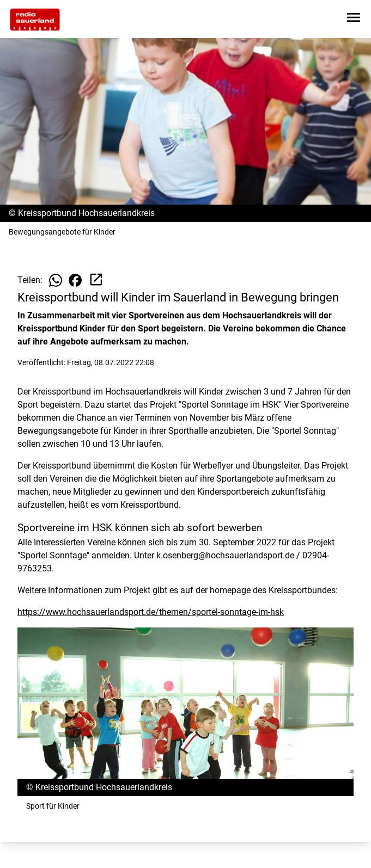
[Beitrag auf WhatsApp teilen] (56, 280)
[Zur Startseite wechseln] (35, 20)
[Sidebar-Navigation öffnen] (354, 19)
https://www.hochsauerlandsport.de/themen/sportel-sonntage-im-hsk (151, 612)
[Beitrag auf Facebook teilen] (75, 280)
